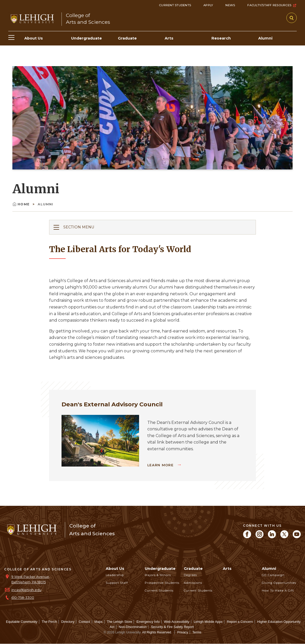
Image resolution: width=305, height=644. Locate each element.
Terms (197, 632)
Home (21, 204)
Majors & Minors (158, 575)
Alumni (269, 569)
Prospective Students (162, 583)
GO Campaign (273, 575)
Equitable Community (22, 622)
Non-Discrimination (133, 627)
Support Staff (117, 583)
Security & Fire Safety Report (172, 627)
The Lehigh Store (119, 622)
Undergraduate (160, 569)
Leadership (115, 575)
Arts (227, 569)
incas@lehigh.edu (26, 590)
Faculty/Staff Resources (272, 5)
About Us (115, 569)
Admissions (193, 583)
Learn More (161, 465)
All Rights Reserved (157, 632)
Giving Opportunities (279, 583)
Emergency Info (148, 622)
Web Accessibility (177, 622)
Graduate (193, 569)
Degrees (190, 575)
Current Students (175, 5)
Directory (68, 622)
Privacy (183, 632)
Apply (208, 5)
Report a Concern (240, 622)
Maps (98, 622)
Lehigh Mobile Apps (208, 622)
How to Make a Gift (278, 591)
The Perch (49, 622)
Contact (85, 622)
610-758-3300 (23, 598)
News (230, 5)
